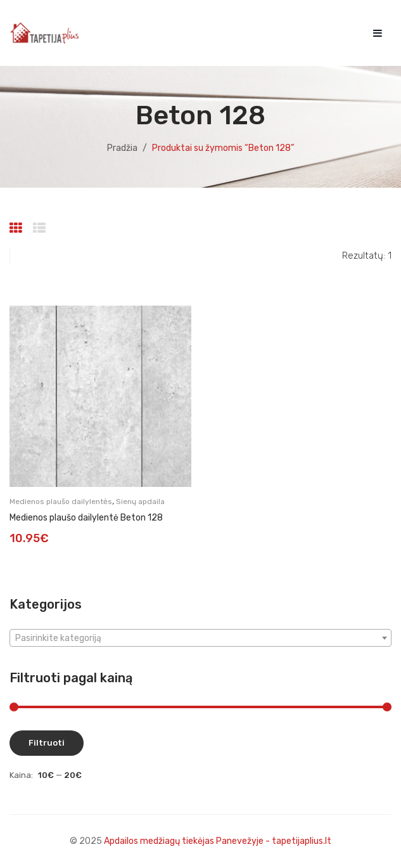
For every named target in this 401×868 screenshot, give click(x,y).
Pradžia (122, 148)
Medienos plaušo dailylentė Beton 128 (86, 518)
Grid (17, 228)
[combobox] (200, 638)
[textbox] (200, 638)
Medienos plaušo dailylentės (61, 502)
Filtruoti (47, 743)
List (41, 228)
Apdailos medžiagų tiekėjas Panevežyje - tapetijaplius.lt (218, 841)
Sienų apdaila (140, 502)
